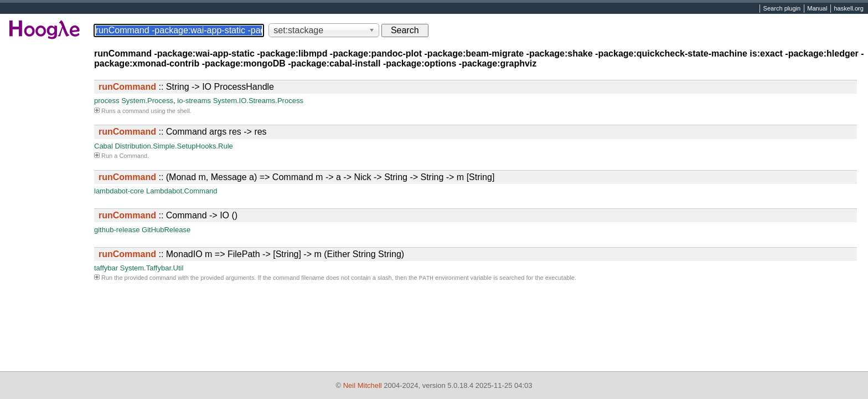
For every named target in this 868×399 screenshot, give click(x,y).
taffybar (106, 268)
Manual (817, 9)
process (107, 101)
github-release (117, 230)
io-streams (194, 101)
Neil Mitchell (363, 385)
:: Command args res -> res (183, 132)
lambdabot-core (119, 191)
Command (133, 156)
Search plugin (782, 9)
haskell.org (848, 9)
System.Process (147, 101)
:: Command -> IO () (168, 215)
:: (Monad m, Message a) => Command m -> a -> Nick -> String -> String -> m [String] (296, 177)
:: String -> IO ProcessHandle (186, 87)
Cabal (104, 146)
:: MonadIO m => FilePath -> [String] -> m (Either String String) (251, 254)
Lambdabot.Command (182, 191)
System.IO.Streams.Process (258, 101)
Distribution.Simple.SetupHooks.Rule (174, 146)
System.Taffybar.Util (152, 268)
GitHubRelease (166, 230)
